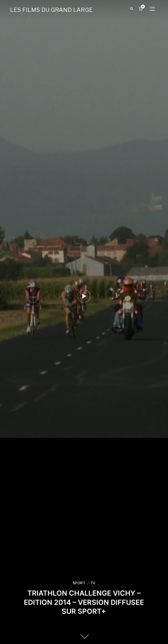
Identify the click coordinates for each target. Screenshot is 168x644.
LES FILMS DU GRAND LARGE (51, 10)
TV (93, 583)
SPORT (79, 583)
